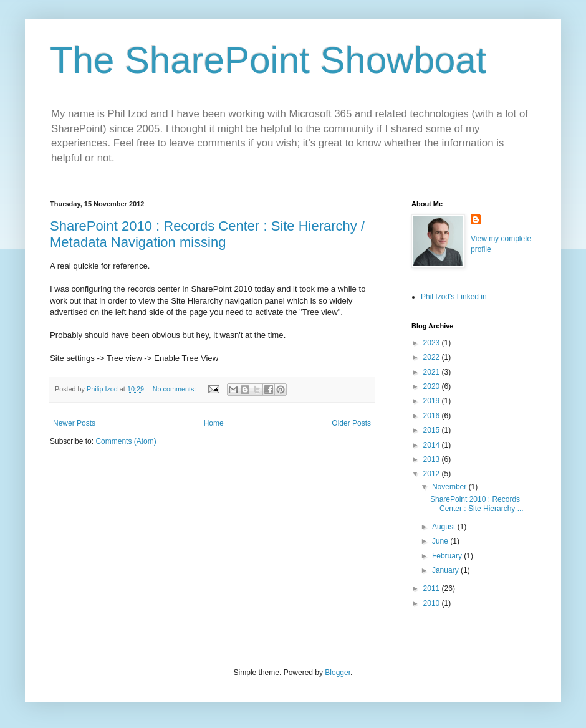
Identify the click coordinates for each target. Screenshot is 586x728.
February (448, 556)
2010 (433, 603)
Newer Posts (74, 423)
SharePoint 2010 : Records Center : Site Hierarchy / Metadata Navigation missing (207, 234)
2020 (433, 386)
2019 (433, 401)
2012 (433, 474)
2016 (433, 416)
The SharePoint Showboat (268, 60)
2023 (433, 343)
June (441, 541)
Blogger (338, 673)
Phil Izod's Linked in (454, 297)
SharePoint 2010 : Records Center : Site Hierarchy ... (477, 504)
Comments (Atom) (126, 441)
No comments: (175, 389)
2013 (433, 459)
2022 (433, 357)
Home (214, 423)
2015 (433, 430)
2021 (433, 372)
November (450, 487)
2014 (433, 445)
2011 (433, 588)
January (446, 570)
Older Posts (351, 423)
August (445, 527)
